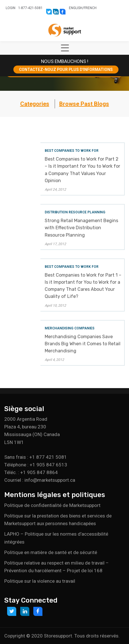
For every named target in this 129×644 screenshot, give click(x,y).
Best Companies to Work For (72, 151)
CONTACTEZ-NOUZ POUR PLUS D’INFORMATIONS (66, 70)
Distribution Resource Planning (75, 212)
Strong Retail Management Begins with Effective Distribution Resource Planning (81, 228)
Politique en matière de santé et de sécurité (51, 552)
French (90, 8)
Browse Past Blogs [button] (84, 104)
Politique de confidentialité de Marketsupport (52, 505)
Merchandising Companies (70, 328)
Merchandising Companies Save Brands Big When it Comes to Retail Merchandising (83, 344)
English (76, 8)
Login (11, 8)
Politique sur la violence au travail (40, 581)
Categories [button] (35, 104)
